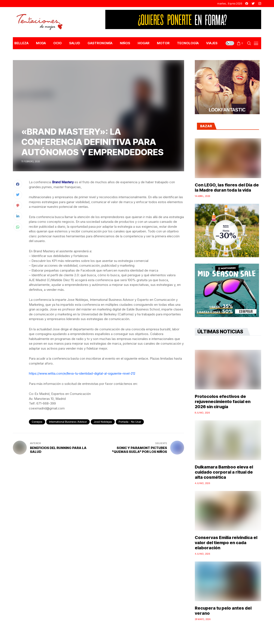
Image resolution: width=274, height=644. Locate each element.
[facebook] (247, 4)
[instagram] (260, 4)
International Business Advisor (68, 422)
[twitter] (253, 4)
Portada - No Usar (130, 422)
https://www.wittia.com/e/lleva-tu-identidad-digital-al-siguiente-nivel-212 (82, 373)
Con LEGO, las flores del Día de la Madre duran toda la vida (227, 188)
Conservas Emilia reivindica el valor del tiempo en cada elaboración (226, 543)
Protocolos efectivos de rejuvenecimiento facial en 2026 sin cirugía (223, 402)
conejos (37, 422)
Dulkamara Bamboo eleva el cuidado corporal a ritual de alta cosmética (224, 472)
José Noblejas (103, 422)
